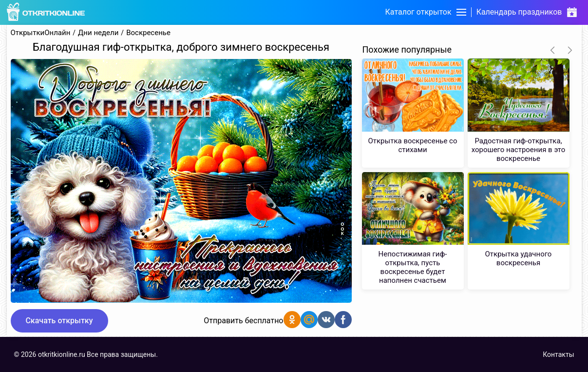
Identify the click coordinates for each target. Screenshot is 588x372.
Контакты (558, 354)
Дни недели (98, 33)
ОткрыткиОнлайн (41, 33)
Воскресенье (148, 33)
